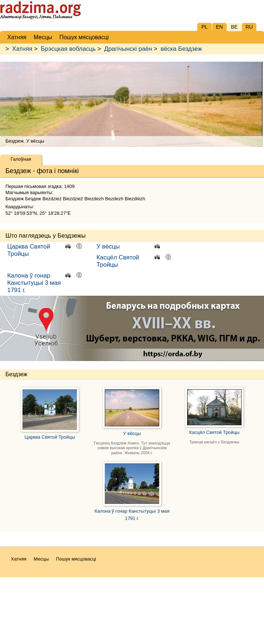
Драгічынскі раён (128, 49)
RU (249, 27)
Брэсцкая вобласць (68, 49)
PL (204, 27)
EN (219, 27)
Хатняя (22, 49)
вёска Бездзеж (181, 49)
